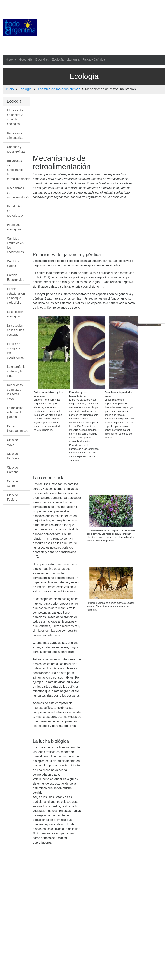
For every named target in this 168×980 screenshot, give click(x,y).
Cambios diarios (13, 264)
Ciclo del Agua (13, 442)
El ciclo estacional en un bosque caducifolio (16, 296)
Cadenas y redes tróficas (16, 149)
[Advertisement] (103, 27)
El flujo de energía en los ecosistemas (15, 351)
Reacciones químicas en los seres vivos (15, 392)
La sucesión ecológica (15, 314)
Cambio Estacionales (16, 277)
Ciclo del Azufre (13, 484)
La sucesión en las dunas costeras (16, 330)
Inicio (10, 89)
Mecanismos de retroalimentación (18, 193)
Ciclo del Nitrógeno (13, 456)
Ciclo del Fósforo (13, 497)
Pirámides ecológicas (14, 227)
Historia (11, 60)
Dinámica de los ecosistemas (58, 89)
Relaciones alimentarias (15, 135)
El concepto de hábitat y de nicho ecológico (15, 117)
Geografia (26, 60)
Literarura (73, 60)
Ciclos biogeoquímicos (18, 428)
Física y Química (94, 60)
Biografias (42, 60)
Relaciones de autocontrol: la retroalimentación (18, 170)
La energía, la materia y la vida (16, 371)
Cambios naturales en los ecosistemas (15, 245)
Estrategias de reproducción (16, 211)
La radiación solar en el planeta (15, 412)
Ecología (58, 60)
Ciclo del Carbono (13, 470)
